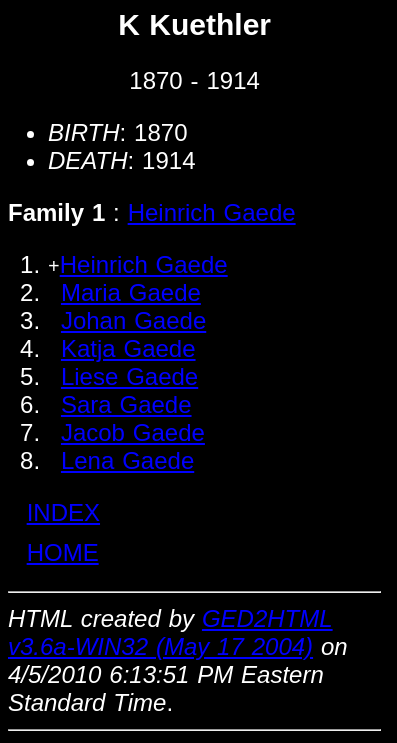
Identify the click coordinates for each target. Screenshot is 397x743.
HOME (63, 552)
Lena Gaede (127, 460)
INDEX (63, 512)
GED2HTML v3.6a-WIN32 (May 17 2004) (170, 632)
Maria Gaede (131, 292)
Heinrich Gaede (212, 212)
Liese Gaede (129, 376)
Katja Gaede (128, 348)
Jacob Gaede (133, 432)
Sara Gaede (126, 404)
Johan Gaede (133, 320)
